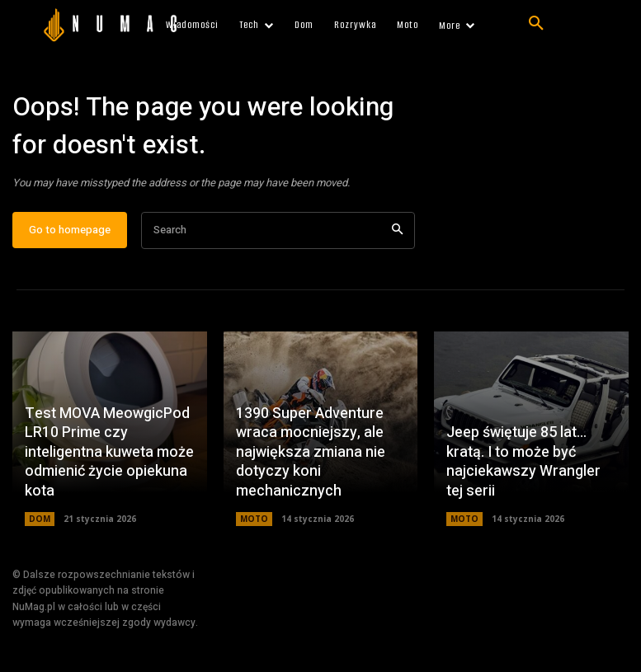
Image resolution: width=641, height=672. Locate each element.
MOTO (254, 519)
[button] (536, 24)
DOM (40, 519)
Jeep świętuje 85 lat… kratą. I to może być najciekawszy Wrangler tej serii (523, 462)
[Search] (397, 230)
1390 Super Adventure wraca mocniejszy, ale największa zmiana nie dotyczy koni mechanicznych (311, 453)
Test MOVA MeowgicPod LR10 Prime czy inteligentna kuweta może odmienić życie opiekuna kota (109, 453)
